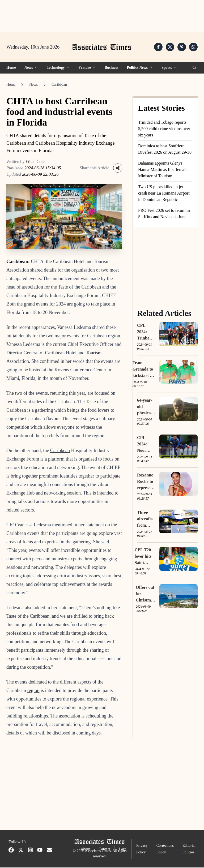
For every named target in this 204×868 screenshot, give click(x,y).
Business (111, 68)
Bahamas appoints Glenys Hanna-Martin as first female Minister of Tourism (163, 170)
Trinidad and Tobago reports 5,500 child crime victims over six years (164, 129)
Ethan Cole (35, 162)
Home (11, 68)
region (33, 691)
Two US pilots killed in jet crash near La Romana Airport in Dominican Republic (164, 193)
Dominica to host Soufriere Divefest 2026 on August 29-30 (165, 149)
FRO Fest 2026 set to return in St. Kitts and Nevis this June (164, 214)
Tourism (94, 353)
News (33, 85)
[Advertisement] (102, 16)
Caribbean (59, 85)
